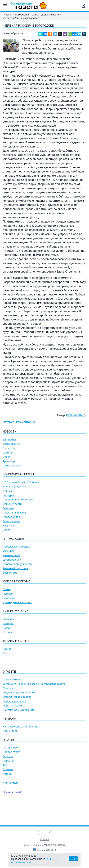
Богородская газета (27, 15)
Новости (10, 432)
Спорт (7, 457)
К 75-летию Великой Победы (21, 482)
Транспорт (9, 461)
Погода (7, 452)
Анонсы (8, 491)
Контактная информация (19, 730)
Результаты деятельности (19, 712)
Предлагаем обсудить (17, 547)
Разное (7, 649)
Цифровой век (12, 560)
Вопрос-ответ (11, 772)
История (8, 594)
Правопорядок (12, 517)
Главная (8, 15)
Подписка (9, 708)
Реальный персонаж (16, 568)
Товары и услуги (16, 641)
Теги (6, 785)
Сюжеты (8, 789)
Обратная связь (13, 725)
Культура (8, 526)
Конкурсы (9, 495)
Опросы (8, 776)
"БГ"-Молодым (13, 539)
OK (73, 859)
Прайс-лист (10, 751)
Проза (7, 589)
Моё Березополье (17, 581)
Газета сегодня (12, 699)
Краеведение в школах (17, 602)
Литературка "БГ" (15, 611)
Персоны (8, 780)
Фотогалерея (11, 767)
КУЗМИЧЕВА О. (76, 415)
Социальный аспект (15, 513)
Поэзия (7, 632)
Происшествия (12, 465)
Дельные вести (50, 15)
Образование (11, 444)
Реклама (9, 739)
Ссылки (45, 839)
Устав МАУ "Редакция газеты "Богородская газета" (34, 704)
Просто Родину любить (17, 564)
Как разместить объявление (20, 746)
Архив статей (12, 803)
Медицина (9, 439)
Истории (8, 623)
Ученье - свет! (11, 555)
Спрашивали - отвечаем (18, 499)
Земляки (8, 508)
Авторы (7, 793)
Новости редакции (14, 486)
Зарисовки (9, 619)
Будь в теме (10, 573)
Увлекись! (9, 551)
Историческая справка (17, 717)
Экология (9, 448)
